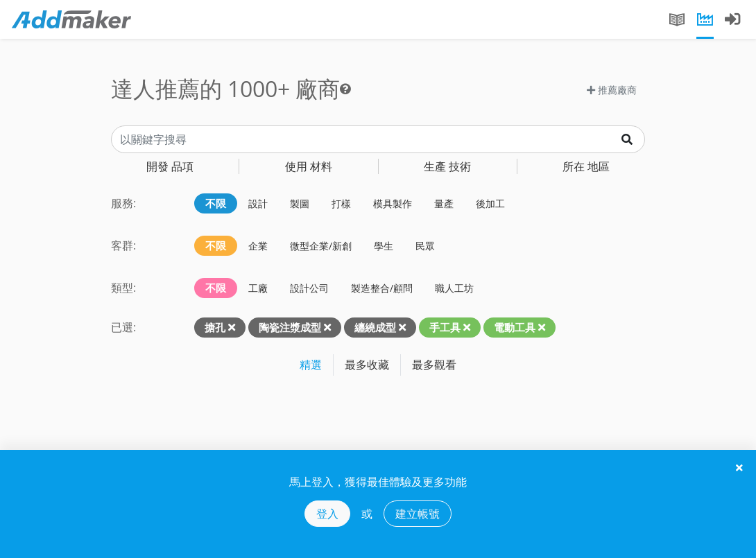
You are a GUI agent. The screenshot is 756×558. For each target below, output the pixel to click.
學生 (384, 246)
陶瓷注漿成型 (290, 327)
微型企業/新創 (321, 246)
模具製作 (393, 203)
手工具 (445, 327)
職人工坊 (454, 288)
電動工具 (515, 327)
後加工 (490, 203)
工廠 (258, 288)
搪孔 (215, 327)
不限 (216, 203)
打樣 (341, 203)
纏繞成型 (375, 327)
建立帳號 (418, 514)
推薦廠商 (612, 90)
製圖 (300, 203)
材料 (309, 166)
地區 (586, 166)
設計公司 (309, 288)
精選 (311, 365)
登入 (327, 514)
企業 (258, 246)
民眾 (425, 246)
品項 (170, 166)
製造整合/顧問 (382, 288)
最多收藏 (367, 365)
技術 (447, 166)
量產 (444, 203)
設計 (258, 203)
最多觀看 (434, 365)
